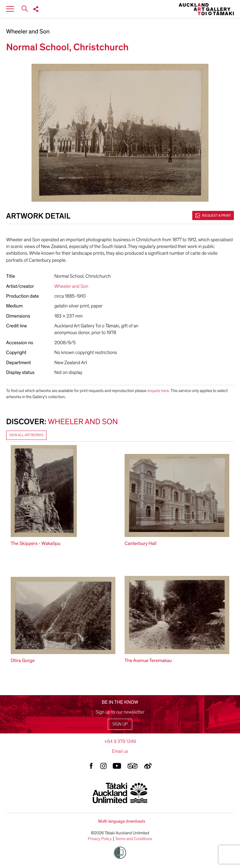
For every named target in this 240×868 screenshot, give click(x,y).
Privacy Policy (100, 839)
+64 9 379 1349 (120, 741)
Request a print (213, 215)
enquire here (158, 391)
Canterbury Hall (141, 543)
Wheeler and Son (28, 32)
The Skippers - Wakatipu (36, 543)
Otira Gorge (23, 661)
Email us (120, 751)
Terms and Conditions (134, 839)
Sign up (120, 724)
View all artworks (26, 435)
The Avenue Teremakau (148, 661)
